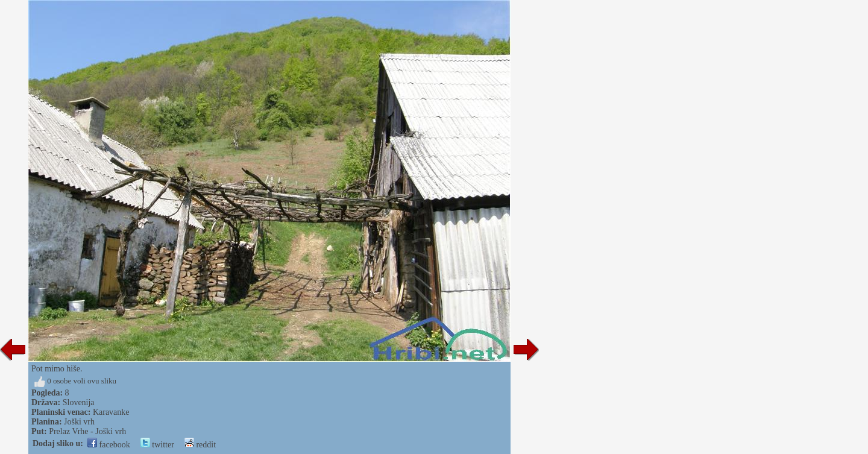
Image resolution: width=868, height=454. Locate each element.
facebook (109, 445)
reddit (200, 445)
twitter (157, 445)
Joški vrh (79, 422)
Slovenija (79, 402)
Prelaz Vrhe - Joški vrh (87, 431)
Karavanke (111, 412)
